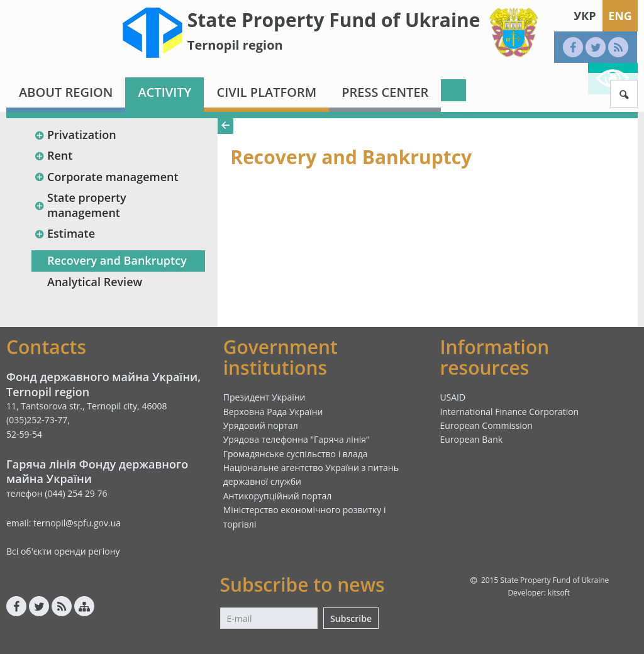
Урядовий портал (261, 425)
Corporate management (106, 177)
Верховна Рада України (273, 412)
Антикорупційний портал (278, 496)
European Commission (486, 425)
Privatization (75, 135)
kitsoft (559, 593)
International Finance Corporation (509, 412)
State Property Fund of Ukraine (334, 20)
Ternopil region (235, 45)
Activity (164, 92)
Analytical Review (95, 282)
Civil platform (266, 92)
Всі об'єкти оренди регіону (63, 551)
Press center (385, 92)
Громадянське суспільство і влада (296, 454)
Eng (620, 16)
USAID (452, 397)
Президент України (264, 397)
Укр (585, 16)
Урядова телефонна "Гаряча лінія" (297, 439)
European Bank (471, 439)
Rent (53, 155)
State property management (80, 205)
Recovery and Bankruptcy (117, 260)
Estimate (64, 233)
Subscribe (351, 618)
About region (66, 92)
